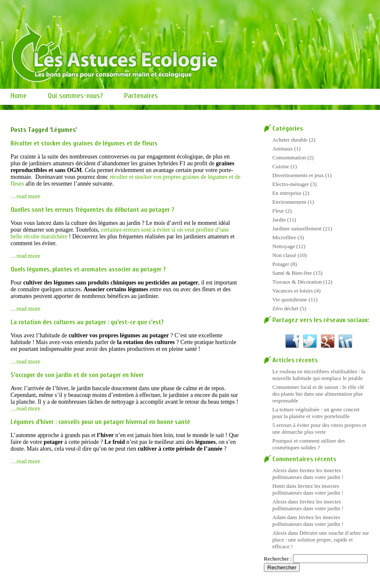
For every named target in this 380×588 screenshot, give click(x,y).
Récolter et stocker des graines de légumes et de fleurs (84, 144)
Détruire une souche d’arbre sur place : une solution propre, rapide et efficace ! (321, 540)
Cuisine (281, 166)
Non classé (284, 255)
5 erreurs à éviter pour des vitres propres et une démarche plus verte (319, 428)
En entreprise (287, 193)
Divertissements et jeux (298, 175)
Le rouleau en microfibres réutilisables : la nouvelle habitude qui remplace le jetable (319, 375)
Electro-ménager (291, 184)
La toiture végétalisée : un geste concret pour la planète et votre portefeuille (316, 413)
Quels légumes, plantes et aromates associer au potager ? (88, 269)
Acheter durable (290, 140)
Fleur (278, 211)
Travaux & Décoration (297, 282)
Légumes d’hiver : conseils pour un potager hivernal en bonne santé (100, 422)
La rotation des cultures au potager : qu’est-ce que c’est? (87, 322)
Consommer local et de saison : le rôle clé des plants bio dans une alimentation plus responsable (318, 394)
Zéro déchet (285, 308)
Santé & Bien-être (292, 273)
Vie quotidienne (290, 299)
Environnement (289, 202)
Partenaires (141, 96)
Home (19, 96)
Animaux (282, 149)
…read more (25, 196)
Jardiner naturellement (297, 228)
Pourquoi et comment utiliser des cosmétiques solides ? (309, 444)
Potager (281, 264)
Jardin (279, 220)
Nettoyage (284, 246)
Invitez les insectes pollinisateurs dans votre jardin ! (308, 474)
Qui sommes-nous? (75, 96)
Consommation (289, 157)
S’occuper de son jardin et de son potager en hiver (77, 375)
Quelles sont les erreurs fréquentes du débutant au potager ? (92, 210)
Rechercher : (278, 559)
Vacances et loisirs (293, 291)
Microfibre (284, 237)
